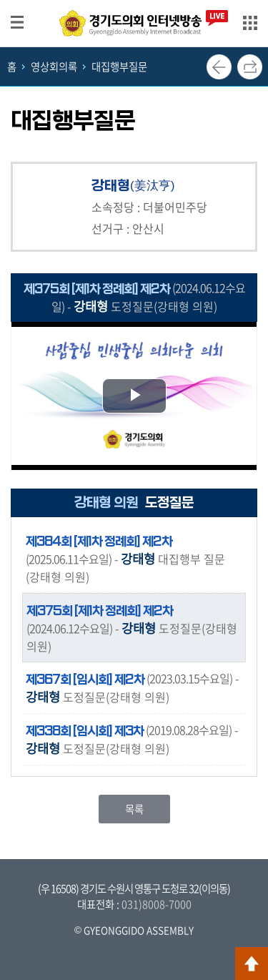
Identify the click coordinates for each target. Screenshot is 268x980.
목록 (134, 809)
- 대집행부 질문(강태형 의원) (125, 558)
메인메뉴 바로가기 (134, 1)
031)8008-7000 (157, 904)
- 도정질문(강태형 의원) (132, 628)
